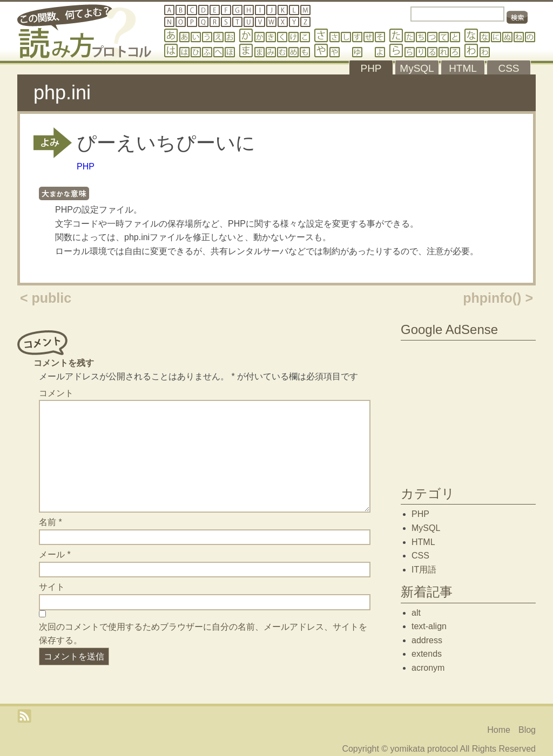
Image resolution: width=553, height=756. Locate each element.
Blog (527, 730)
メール (55, 554)
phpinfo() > (498, 298)
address (427, 640)
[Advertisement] (468, 411)
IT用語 (424, 570)
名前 (50, 522)
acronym (428, 668)
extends (427, 654)
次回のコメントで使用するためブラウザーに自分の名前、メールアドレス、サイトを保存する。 (203, 634)
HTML (423, 542)
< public (46, 298)
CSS (420, 556)
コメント (56, 393)
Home (499, 730)
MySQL (426, 528)
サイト (52, 587)
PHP (86, 166)
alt (416, 613)
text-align (429, 626)
